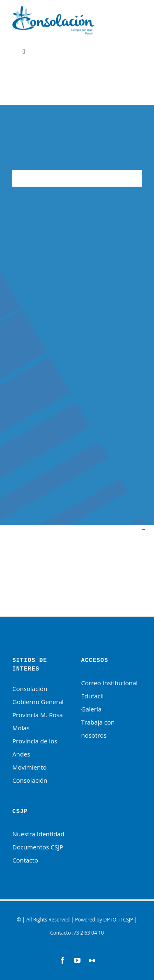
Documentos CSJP (38, 847)
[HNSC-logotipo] (53, 9)
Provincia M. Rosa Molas (38, 721)
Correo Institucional (110, 683)
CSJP (128, 920)
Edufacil (93, 696)
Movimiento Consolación (30, 774)
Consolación (30, 689)
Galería (92, 709)
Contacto (25, 860)
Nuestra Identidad (38, 834)
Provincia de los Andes (35, 747)
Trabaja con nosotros (98, 729)
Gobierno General (38, 702)
